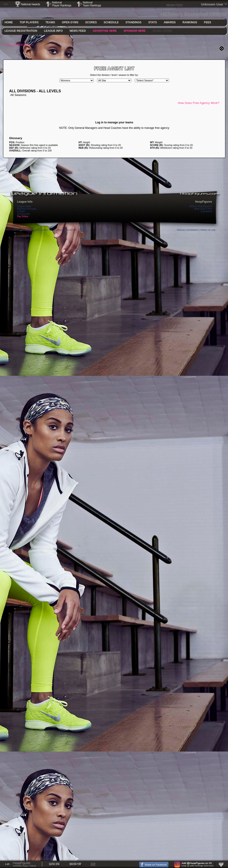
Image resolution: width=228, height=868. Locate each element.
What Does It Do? (203, 209)
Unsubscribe (23, 214)
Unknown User (212, 4)
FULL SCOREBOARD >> (19, 45)
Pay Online (23, 216)
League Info (25, 202)
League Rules (24, 206)
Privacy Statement (188, 230)
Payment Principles (27, 209)
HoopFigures (204, 202)
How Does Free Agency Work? (199, 103)
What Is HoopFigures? (201, 206)
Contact (21, 211)
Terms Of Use (208, 230)
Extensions (206, 211)
